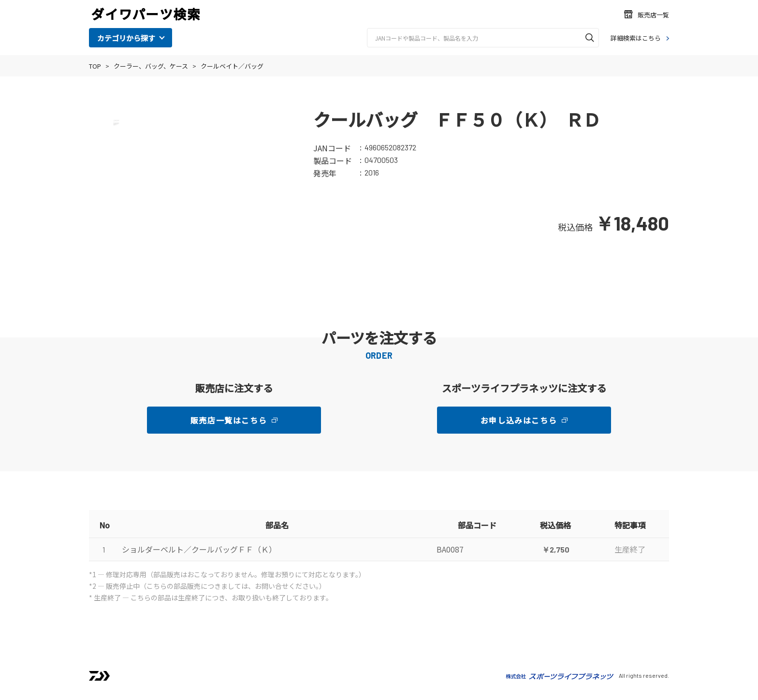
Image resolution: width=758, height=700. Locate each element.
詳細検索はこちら (636, 38)
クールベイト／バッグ (232, 66)
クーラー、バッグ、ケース (151, 66)
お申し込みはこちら (519, 420)
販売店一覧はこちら (229, 420)
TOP (95, 66)
